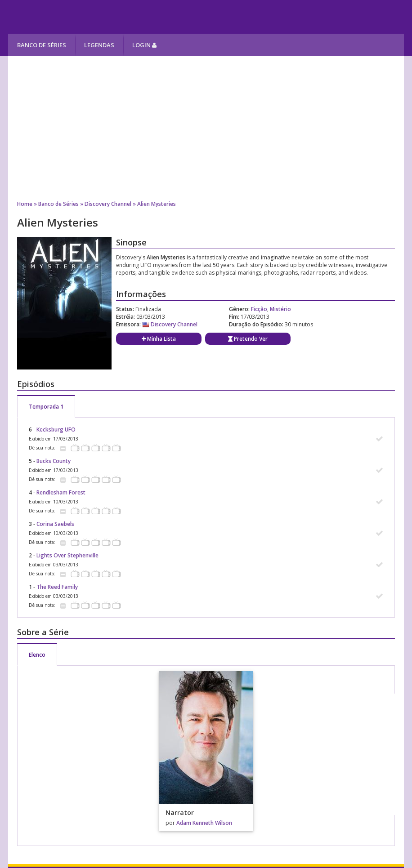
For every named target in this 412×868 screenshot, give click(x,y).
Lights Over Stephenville (67, 555)
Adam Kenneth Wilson (204, 823)
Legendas (99, 45)
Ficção (259, 309)
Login (144, 45)
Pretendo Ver (248, 339)
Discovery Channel (108, 204)
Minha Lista (159, 339)
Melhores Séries (90, 17)
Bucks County (54, 461)
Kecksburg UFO (56, 430)
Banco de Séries (42, 45)
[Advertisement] (206, 128)
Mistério (280, 309)
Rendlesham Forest (61, 492)
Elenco (37, 655)
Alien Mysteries (157, 204)
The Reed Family (57, 587)
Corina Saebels (55, 524)
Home (25, 204)
